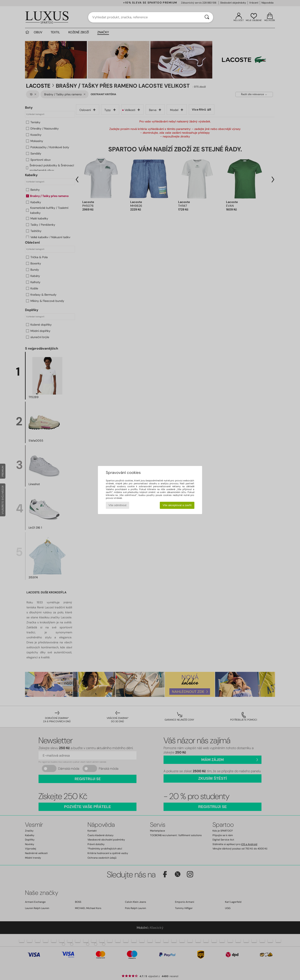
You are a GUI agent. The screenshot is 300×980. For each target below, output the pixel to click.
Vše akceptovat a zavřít (177, 505)
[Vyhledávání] (207, 17)
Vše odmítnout (117, 505)
